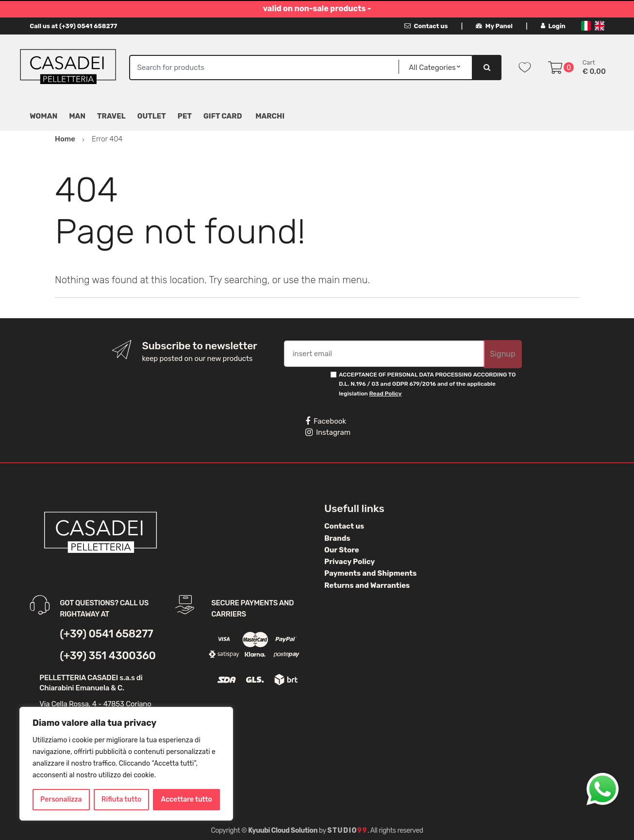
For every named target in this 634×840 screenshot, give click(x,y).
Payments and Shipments (370, 573)
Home (65, 139)
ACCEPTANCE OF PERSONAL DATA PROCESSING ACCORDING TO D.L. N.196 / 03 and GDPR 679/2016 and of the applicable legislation (427, 384)
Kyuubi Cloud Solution (283, 831)
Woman (43, 116)
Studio (347, 831)
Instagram (328, 432)
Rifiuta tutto (121, 799)
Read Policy (386, 394)
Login (553, 26)
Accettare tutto (187, 799)
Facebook (326, 421)
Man (77, 116)
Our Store (342, 550)
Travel (111, 116)
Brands (337, 538)
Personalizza (61, 799)
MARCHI (270, 116)
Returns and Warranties (367, 585)
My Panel (494, 26)
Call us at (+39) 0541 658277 (73, 26)
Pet (185, 116)
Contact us (426, 26)
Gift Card (223, 116)
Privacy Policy (350, 562)
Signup (502, 354)
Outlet (152, 116)
